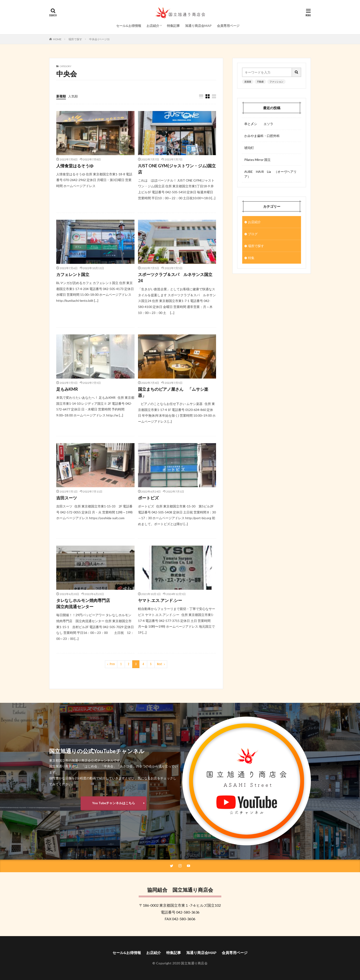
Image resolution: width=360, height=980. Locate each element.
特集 (251, 258)
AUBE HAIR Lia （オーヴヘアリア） (270, 174)
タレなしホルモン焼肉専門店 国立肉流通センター (93, 603)
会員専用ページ (228, 26)
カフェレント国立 (73, 274)
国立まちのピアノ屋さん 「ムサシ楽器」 (173, 392)
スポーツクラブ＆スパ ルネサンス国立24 (175, 278)
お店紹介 (153, 26)
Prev (112, 664)
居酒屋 (248, 82)
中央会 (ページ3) (99, 39)
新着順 (61, 96)
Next (160, 664)
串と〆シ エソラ (259, 124)
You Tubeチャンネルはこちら (114, 803)
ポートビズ (148, 498)
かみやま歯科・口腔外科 (262, 136)
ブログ (253, 234)
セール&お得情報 (129, 26)
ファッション (276, 82)
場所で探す (75, 39)
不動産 (260, 82)
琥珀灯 (249, 148)
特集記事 (173, 26)
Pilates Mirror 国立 (257, 160)
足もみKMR (67, 389)
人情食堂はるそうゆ (75, 166)
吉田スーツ (67, 498)
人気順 (73, 96)
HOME (57, 39)
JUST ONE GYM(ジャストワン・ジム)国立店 (177, 169)
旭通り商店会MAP (198, 26)
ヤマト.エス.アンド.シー (160, 600)
